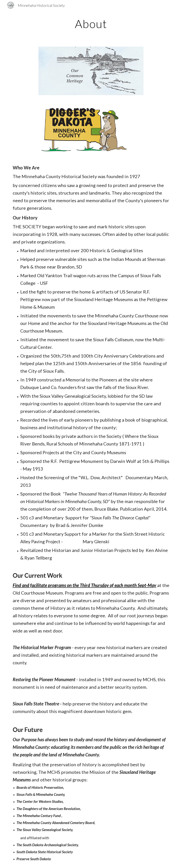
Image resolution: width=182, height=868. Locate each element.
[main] (91, 24)
